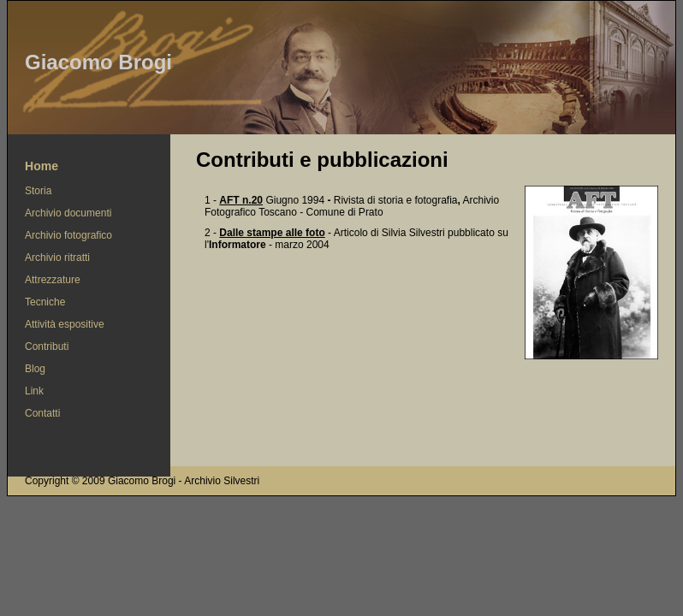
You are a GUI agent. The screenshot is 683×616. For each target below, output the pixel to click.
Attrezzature (53, 280)
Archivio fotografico (68, 235)
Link (34, 391)
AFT (241, 200)
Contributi (47, 346)
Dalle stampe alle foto (272, 233)
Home (42, 166)
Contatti (42, 413)
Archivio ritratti (57, 258)
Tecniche (45, 302)
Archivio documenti (68, 213)
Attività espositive (65, 324)
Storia (38, 191)
